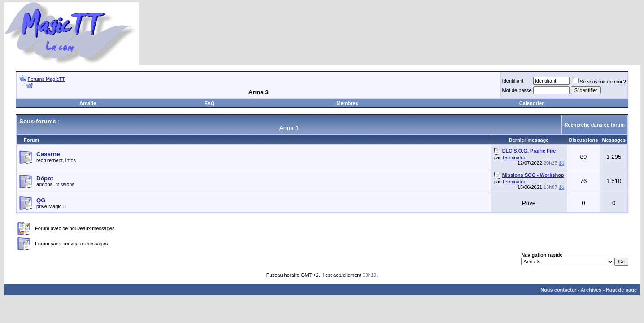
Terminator (513, 157)
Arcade (88, 103)
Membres (347, 103)
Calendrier (531, 103)
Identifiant (513, 81)
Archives (591, 290)
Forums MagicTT (46, 79)
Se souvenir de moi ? (599, 82)
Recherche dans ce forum (595, 125)
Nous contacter (558, 290)
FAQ (210, 103)
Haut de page (621, 290)
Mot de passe (517, 90)
